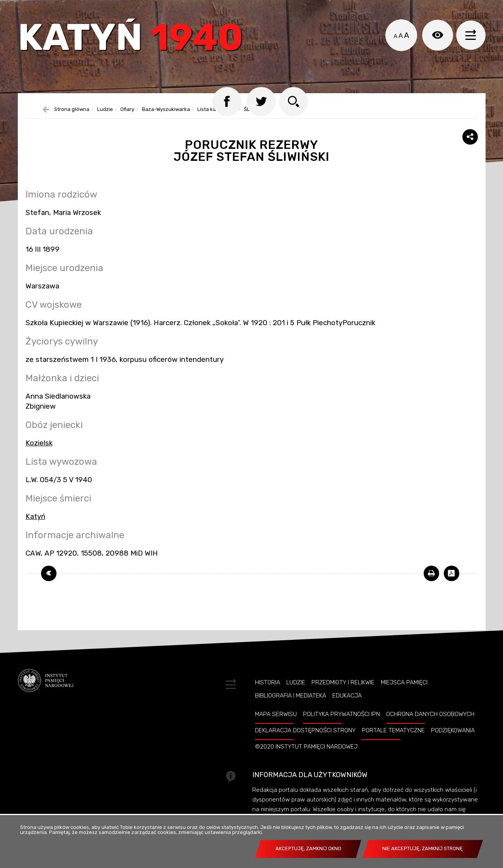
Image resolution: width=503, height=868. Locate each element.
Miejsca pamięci (404, 694)
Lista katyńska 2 (217, 121)
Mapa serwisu (276, 725)
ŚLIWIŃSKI (255, 121)
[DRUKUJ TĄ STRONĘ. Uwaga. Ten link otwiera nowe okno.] (431, 585)
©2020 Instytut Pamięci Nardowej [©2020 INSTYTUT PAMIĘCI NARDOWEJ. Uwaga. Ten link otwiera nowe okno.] (306, 758)
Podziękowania (453, 742)
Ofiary (127, 121)
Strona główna (72, 121)
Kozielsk (39, 454)
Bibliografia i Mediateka (291, 707)
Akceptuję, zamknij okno (308, 848)
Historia (268, 694)
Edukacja (347, 707)
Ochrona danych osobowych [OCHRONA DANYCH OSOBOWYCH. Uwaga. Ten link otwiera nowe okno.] (430, 725)
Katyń (135, 40)
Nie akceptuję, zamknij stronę (423, 848)
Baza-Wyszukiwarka (166, 121)
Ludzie (105, 121)
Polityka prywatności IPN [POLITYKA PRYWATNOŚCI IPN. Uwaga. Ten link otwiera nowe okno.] (341, 725)
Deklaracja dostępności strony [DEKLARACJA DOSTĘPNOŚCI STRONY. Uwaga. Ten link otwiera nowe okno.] (305, 742)
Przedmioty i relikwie (343, 694)
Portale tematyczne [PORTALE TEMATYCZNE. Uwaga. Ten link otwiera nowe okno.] (393, 742)
